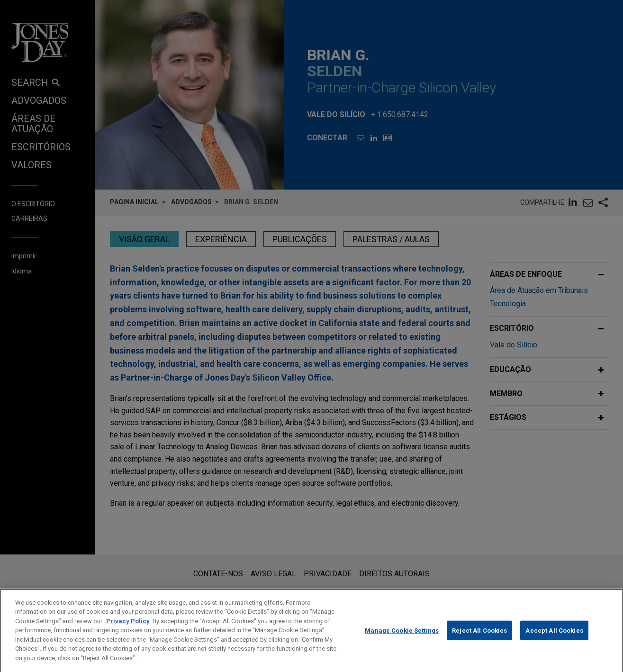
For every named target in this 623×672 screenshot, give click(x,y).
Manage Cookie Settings (402, 640)
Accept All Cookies (554, 640)
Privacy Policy (128, 631)
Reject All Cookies (479, 640)
